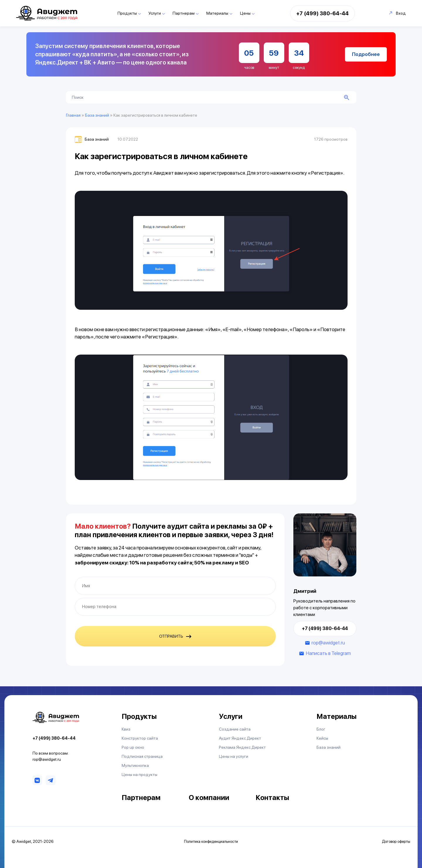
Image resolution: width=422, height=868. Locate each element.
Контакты (272, 798)
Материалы (217, 13)
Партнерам (184, 13)
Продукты (127, 13)
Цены (245, 13)
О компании (209, 798)
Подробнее (366, 54)
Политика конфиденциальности (211, 841)
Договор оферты (396, 841)
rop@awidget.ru (328, 643)
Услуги (155, 13)
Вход (397, 13)
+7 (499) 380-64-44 (323, 13)
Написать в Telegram (328, 653)
